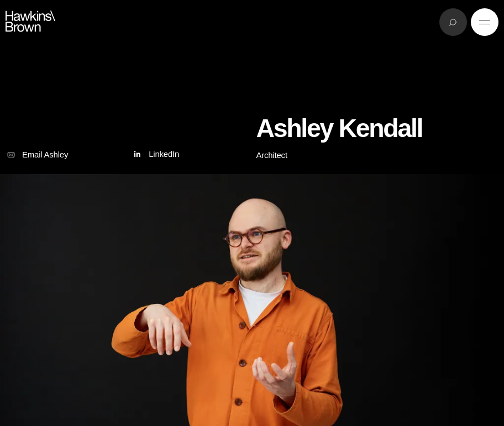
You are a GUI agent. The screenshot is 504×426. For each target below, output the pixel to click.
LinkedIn (155, 154)
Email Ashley (37, 155)
